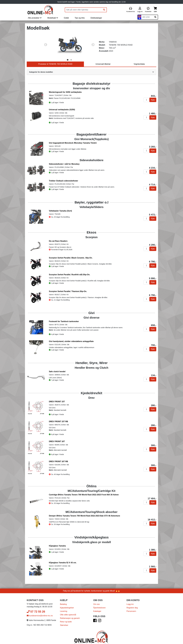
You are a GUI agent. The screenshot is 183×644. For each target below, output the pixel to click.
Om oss (96, 596)
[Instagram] (100, 613)
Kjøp (153, 100)
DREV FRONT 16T (57, 441)
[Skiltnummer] (147, 17)
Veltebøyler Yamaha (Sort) (60, 211)
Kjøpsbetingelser (67, 600)
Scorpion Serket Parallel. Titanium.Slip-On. (68, 291)
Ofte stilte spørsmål (68, 607)
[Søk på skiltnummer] (155, 17)
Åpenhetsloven (99, 600)
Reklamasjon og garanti (70, 610)
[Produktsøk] (83, 10)
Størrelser (64, 617)
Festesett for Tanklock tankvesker (64, 321)
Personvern (131, 603)
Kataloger (97, 603)
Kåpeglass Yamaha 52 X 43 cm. (63, 557)
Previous (46, 45)
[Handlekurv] (155, 10)
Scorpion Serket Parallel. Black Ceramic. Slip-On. (71, 258)
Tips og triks (80, 18)
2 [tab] (71, 60)
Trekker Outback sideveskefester (63, 181)
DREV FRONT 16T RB (58, 461)
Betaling (63, 596)
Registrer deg (132, 600)
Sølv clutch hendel (57, 372)
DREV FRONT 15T (57, 402)
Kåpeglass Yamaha (57, 544)
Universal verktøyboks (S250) (62, 110)
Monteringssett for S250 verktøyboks (65, 92)
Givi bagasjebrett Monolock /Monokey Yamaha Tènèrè (73, 143)
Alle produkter (35, 18)
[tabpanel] (69, 45)
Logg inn (130, 596)
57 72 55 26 (36, 604)
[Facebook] (95, 613)
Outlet (66, 18)
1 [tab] (68, 60)
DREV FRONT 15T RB (58, 422)
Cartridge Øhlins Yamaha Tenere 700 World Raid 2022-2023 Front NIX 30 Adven (84, 495)
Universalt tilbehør (103, 64)
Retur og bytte (66, 614)
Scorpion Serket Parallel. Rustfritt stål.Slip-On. (70, 275)
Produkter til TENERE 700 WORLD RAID (55, 64)
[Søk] (104, 10)
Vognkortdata (139, 64)
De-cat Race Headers (58, 241)
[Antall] (146, 100)
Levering (64, 603)
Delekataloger (96, 18)
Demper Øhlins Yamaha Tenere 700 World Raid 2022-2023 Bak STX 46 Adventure (84, 515)
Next (93, 45)
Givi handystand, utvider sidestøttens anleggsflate (71, 341)
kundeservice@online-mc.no (40, 608)
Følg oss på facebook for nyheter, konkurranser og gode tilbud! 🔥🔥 (92, 583)
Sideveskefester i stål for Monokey (64, 164)
